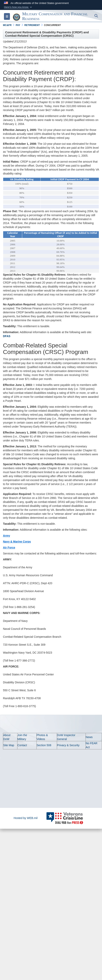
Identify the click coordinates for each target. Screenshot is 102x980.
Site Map (9, 745)
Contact (22, 745)
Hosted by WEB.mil (26, 818)
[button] (18, 7)
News (89, 737)
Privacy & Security (68, 745)
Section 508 (44, 745)
